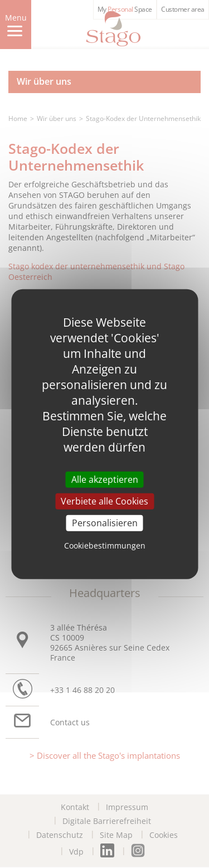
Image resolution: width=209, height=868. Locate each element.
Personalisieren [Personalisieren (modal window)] (105, 523)
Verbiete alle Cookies (104, 501)
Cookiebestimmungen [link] (105, 545)
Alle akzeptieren (105, 479)
